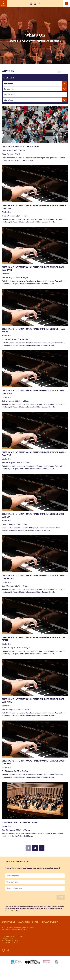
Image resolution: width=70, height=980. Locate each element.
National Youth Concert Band (20, 822)
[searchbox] (36, 95)
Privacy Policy (15, 911)
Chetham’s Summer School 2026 (21, 147)
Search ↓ (61, 72)
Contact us (9, 922)
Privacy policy (49, 922)
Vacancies (24, 922)
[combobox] (35, 95)
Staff (35, 922)
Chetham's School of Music (4, 4)
